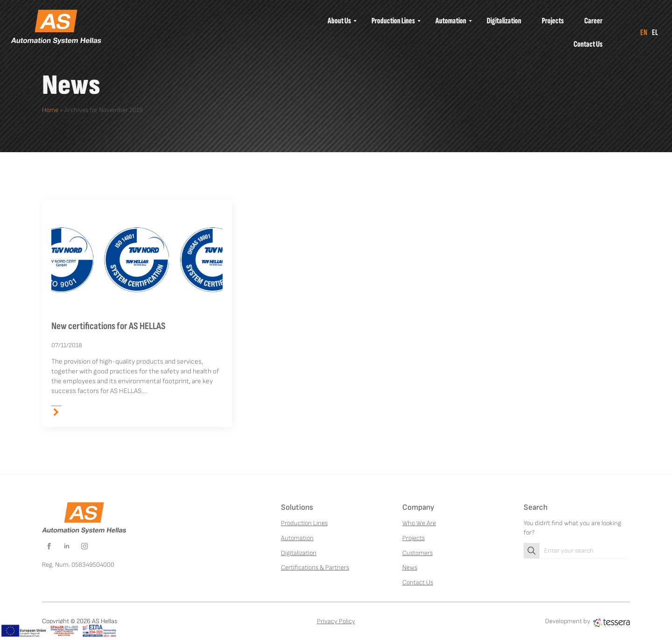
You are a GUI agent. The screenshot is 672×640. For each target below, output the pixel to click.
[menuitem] (339, 21)
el (655, 32)
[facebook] (49, 546)
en (644, 32)
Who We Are (419, 523)
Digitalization (299, 553)
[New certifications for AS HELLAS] (137, 260)
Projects (413, 538)
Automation (297, 538)
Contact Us (418, 582)
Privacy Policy (336, 621)
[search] (532, 551)
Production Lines (304, 523)
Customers (417, 553)
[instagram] (84, 546)
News (410, 567)
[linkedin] (67, 546)
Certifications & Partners (315, 567)
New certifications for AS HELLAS (108, 326)
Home (50, 110)
